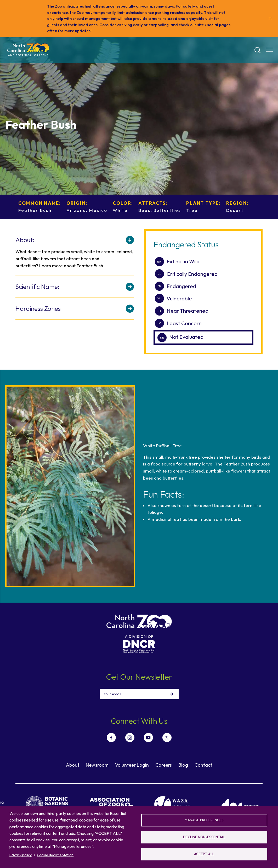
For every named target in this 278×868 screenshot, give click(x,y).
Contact (203, 765)
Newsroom (97, 765)
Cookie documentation (55, 855)
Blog (183, 765)
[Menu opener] (269, 50)
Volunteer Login (132, 765)
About (73, 765)
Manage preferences (204, 820)
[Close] (270, 19)
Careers (164, 765)
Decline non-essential (204, 837)
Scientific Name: (38, 287)
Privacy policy (21, 855)
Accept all (204, 854)
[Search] (258, 50)
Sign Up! (172, 694)
